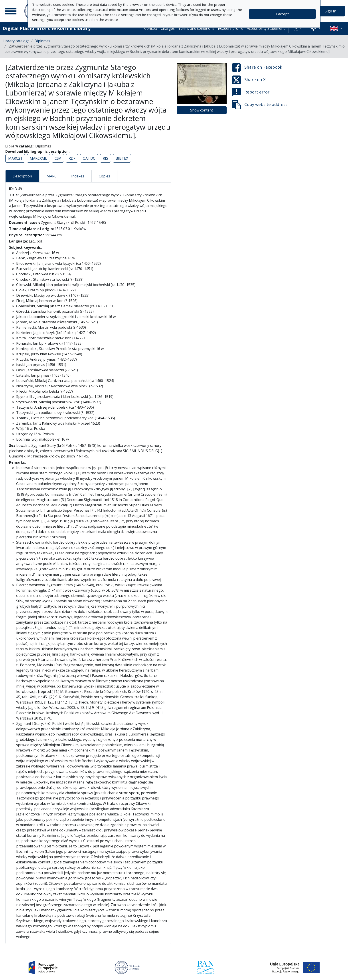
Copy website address (260, 105)
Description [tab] (22, 176)
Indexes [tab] (78, 176)
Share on (257, 68)
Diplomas (42, 41)
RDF (72, 158)
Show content (202, 110)
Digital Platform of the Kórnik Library (47, 28)
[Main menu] (11, 11)
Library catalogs (16, 41)
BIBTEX (122, 158)
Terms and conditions (196, 28)
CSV (58, 158)
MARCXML (38, 158)
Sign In (330, 11)
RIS (105, 158)
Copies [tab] (104, 176)
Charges (168, 28)
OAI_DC (89, 158)
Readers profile (231, 28)
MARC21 (15, 158)
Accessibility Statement (266, 28)
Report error (251, 92)
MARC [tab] (52, 176)
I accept (282, 14)
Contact (151, 28)
